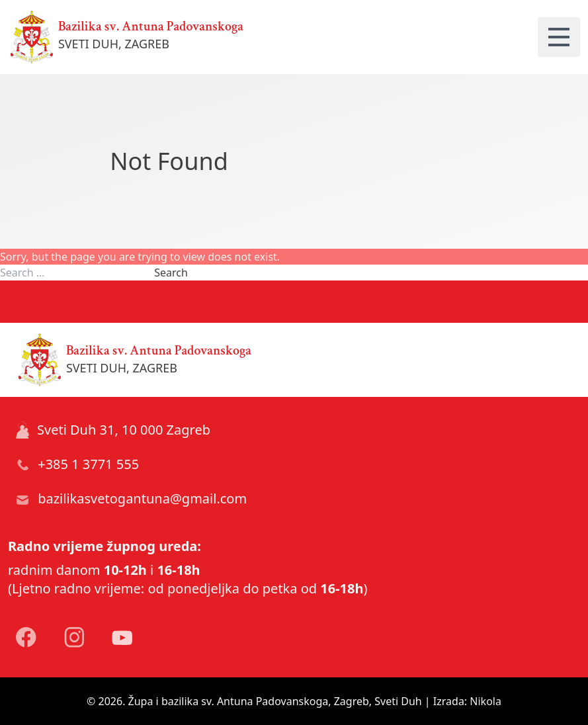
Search (171, 273)
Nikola (485, 701)
